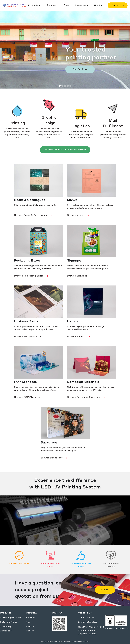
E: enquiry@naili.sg (88, 622)
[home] (14, 5)
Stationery (6, 627)
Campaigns (6, 631)
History (30, 631)
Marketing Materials (11, 618)
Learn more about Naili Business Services (65, 150)
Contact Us (118, 5)
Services (30, 618)
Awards (30, 627)
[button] (34, 5)
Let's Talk (105, 590)
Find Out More (80, 69)
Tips (28, 622)
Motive (87, 642)
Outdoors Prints (8, 622)
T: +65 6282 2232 (87, 618)
